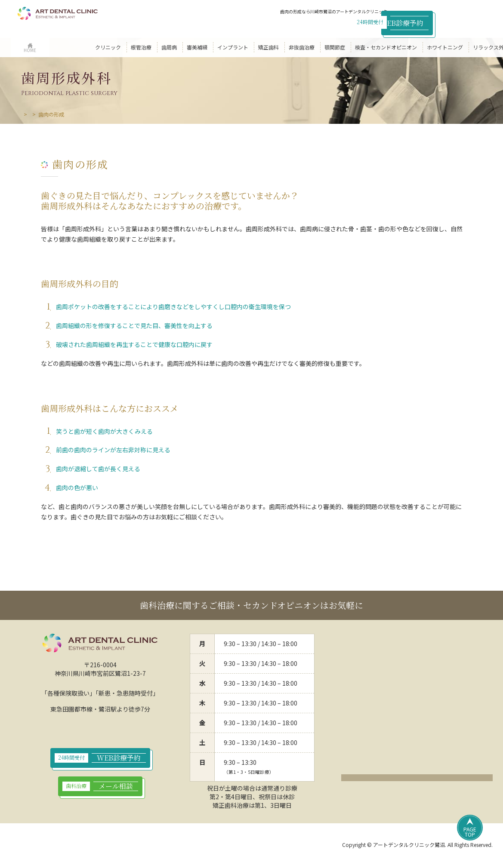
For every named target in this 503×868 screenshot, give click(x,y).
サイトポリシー (128, 845)
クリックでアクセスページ (417, 780)
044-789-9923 (349, 21)
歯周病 (52, 114)
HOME (28, 114)
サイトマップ (176, 845)
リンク (214, 845)
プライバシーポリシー (70, 845)
